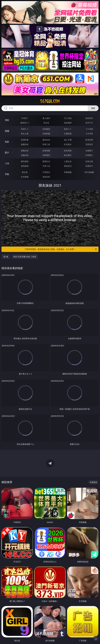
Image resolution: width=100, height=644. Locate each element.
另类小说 (46, 166)
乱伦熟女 (68, 144)
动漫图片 (89, 151)
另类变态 (89, 144)
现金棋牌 (68, 123)
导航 (7, 174)
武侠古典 (89, 161)
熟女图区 (68, 155)
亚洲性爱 (25, 140)
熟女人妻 (25, 134)
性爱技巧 (89, 166)
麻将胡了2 (25, 123)
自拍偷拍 (46, 129)
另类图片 (89, 155)
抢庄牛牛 (89, 123)
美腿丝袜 (25, 155)
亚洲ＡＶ (25, 129)
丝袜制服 (46, 134)
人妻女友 (68, 161)
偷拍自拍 (46, 140)
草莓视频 (68, 172)
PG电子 (25, 118)
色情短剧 (46, 177)
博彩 (7, 120)
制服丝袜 (25, 144)
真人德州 (46, 118)
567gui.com (50, 101)
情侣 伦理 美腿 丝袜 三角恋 (25, 257)
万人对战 (68, 118)
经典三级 (46, 144)
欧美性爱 (89, 140)
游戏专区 (89, 118)
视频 (7, 131)
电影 (7, 142)
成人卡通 (68, 140)
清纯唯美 (46, 155)
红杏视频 (25, 177)
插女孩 (25, 172)
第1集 (6, 257)
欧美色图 (68, 151)
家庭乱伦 (46, 161)
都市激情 (25, 161)
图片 (7, 153)
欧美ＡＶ (68, 129)
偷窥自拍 (25, 151)
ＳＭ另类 (89, 134)
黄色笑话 (68, 166)
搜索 (93, 108)
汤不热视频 (89, 172)
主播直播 (68, 134)
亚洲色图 (46, 151)
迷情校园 (25, 166)
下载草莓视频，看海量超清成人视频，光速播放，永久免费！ (61, 249)
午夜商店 (46, 172)
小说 (7, 163)
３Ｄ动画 (89, 129)
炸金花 (46, 123)
